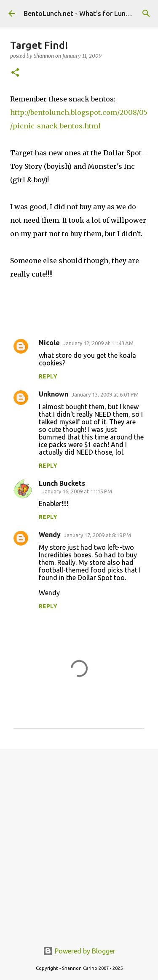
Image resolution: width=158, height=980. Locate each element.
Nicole (49, 343)
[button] (15, 73)
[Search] (146, 13)
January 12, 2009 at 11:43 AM (98, 343)
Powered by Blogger (79, 951)
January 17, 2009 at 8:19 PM (98, 535)
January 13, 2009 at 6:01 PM (105, 394)
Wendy (50, 535)
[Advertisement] (79, 840)
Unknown (54, 394)
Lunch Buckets (62, 483)
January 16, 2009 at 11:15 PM (77, 491)
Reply (48, 376)
